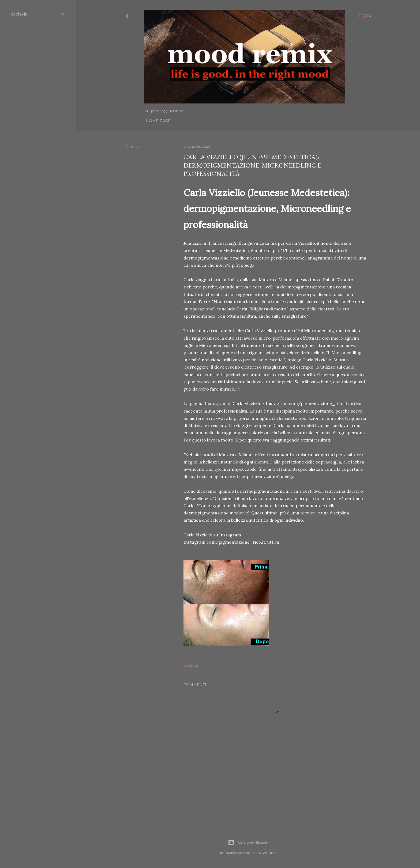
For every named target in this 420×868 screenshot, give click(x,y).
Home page (158, 121)
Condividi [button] (133, 147)
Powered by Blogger (248, 843)
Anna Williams (265, 853)
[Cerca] (365, 16)
